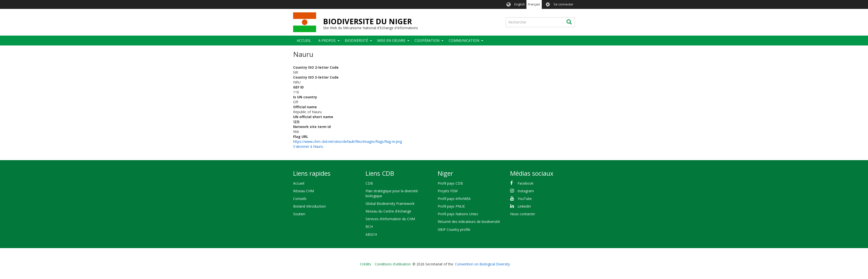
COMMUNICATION (464, 40)
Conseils (300, 199)
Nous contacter (523, 214)
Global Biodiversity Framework (390, 204)
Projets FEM (448, 191)
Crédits (366, 264)
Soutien (299, 214)
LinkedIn (524, 206)
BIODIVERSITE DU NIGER (368, 21)
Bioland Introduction (309, 206)
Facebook (525, 183)
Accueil (304, 40)
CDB (369, 183)
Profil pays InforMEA (454, 199)
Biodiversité (356, 40)
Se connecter (564, 4)
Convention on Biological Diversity (482, 264)
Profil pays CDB (450, 183)
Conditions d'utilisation (393, 264)
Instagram (526, 191)
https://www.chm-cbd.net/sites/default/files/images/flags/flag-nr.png (347, 141)
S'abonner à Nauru (308, 146)
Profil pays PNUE (451, 206)
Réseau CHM (304, 191)
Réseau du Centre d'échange (388, 211)
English (520, 4)
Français (534, 4)
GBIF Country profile (454, 229)
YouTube (525, 199)
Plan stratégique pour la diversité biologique (392, 193)
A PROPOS (327, 40)
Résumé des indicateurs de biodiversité (469, 222)
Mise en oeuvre (391, 40)
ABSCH (371, 234)
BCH (369, 226)
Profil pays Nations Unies (458, 214)
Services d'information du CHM (390, 219)
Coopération (427, 40)
